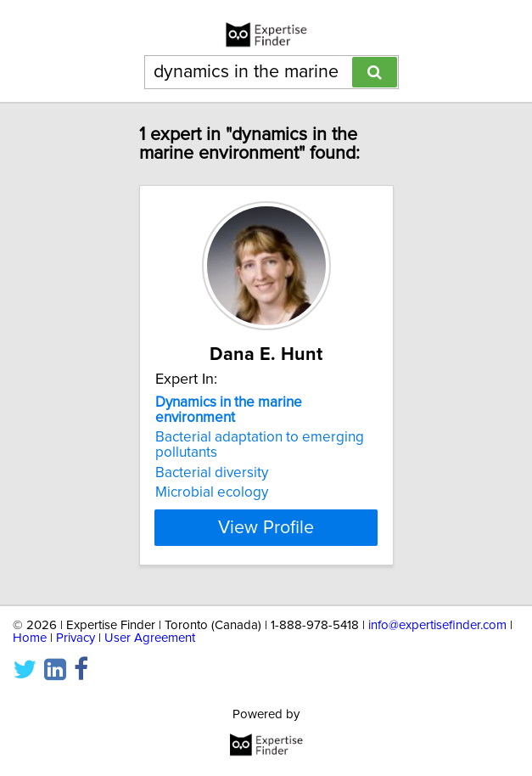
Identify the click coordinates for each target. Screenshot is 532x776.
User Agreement (150, 638)
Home (30, 638)
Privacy (76, 638)
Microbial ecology (212, 492)
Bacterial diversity (212, 473)
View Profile (266, 527)
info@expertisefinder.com (437, 625)
